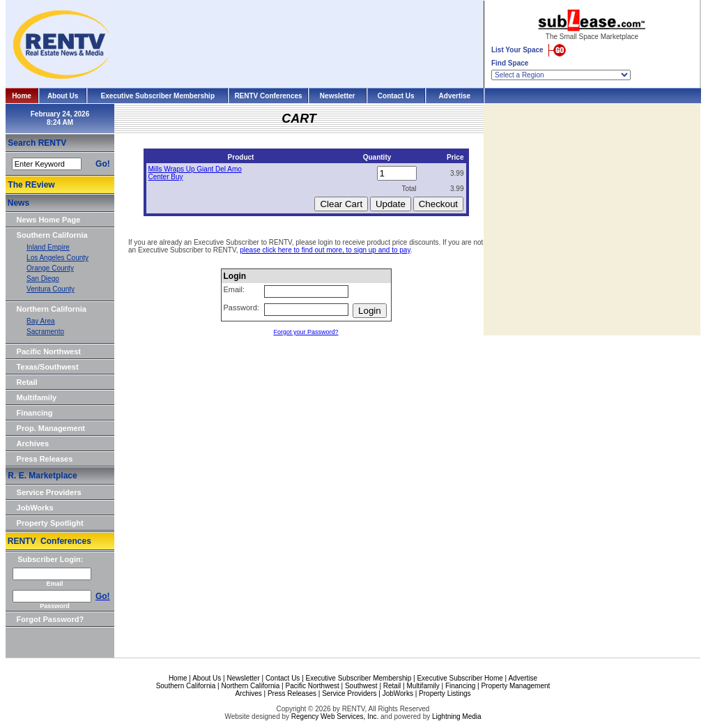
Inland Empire (48, 247)
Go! (103, 164)
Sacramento (45, 332)
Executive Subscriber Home (460, 678)
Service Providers (49, 492)
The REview (31, 185)
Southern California (52, 235)
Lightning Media (457, 716)
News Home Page (49, 220)
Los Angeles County (57, 258)
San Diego (43, 279)
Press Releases (45, 459)
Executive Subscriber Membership (158, 96)
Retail (27, 382)
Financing (35, 413)
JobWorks (35, 508)
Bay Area (41, 321)
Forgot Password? (51, 619)
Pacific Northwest (49, 351)
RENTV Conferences (268, 96)
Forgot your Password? (306, 332)
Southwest (361, 686)
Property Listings (445, 693)
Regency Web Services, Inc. (335, 716)
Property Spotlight (50, 523)
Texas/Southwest (48, 367)
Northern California (52, 309)
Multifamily (37, 397)
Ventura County (51, 289)
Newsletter (338, 96)
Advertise (455, 96)
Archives (33, 443)
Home (22, 96)
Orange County (50, 268)
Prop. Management (51, 428)
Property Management (515, 686)
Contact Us (396, 96)
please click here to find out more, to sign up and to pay (325, 250)
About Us (63, 96)
